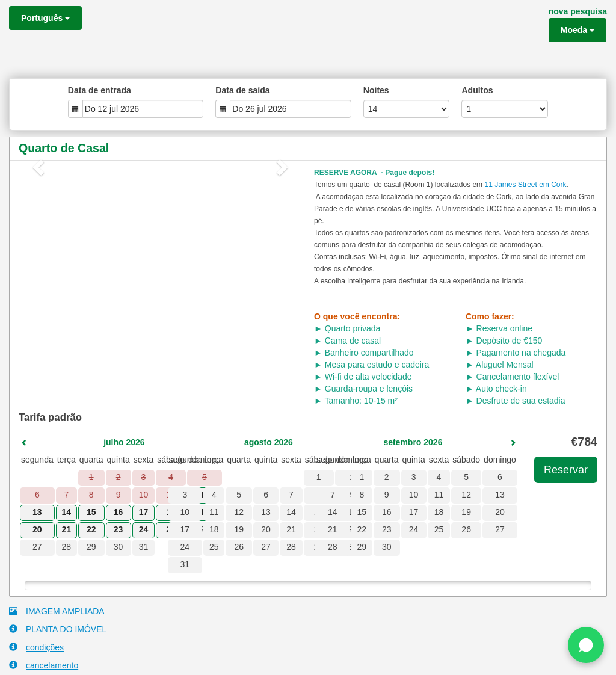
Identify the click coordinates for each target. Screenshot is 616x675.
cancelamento (44, 665)
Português (45, 18)
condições (36, 647)
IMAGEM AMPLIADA (57, 611)
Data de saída (242, 90)
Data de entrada (100, 90)
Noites (376, 90)
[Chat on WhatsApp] (586, 645)
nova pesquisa (578, 11)
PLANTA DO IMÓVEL (58, 629)
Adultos (477, 90)
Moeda (577, 30)
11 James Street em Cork (525, 185)
